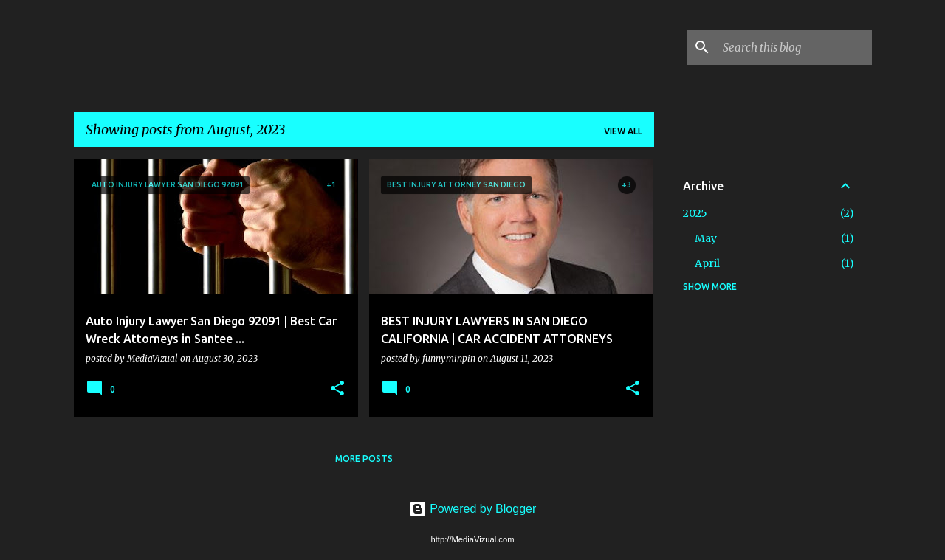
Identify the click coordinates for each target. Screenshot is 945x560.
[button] (337, 389)
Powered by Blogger (473, 509)
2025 (695, 213)
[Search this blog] (794, 47)
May (706, 238)
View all (623, 131)
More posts (364, 459)
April (707, 263)
